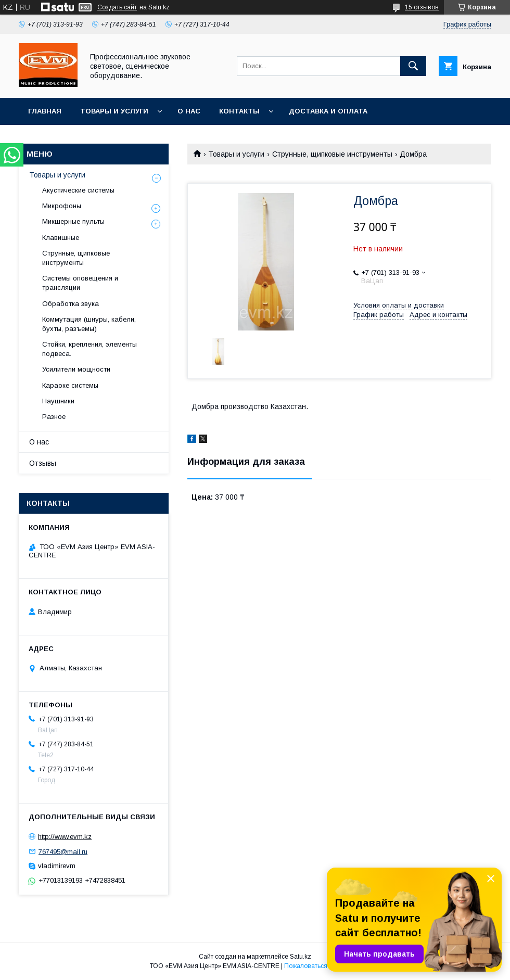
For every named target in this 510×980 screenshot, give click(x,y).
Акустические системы (78, 190)
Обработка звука (71, 304)
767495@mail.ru (63, 851)
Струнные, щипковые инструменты (332, 154)
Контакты (239, 111)
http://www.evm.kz (65, 837)
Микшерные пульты (73, 221)
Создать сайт (117, 7)
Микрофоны (62, 206)
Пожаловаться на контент (322, 966)
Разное (54, 417)
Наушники (58, 401)
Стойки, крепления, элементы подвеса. (90, 349)
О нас (189, 111)
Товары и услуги (114, 111)
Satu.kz (301, 957)
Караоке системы (70, 385)
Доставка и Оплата (328, 111)
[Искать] (413, 66)
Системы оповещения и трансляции (80, 283)
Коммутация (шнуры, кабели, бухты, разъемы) (89, 324)
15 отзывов (422, 7)
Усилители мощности (76, 369)
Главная (45, 111)
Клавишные (61, 238)
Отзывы (43, 463)
